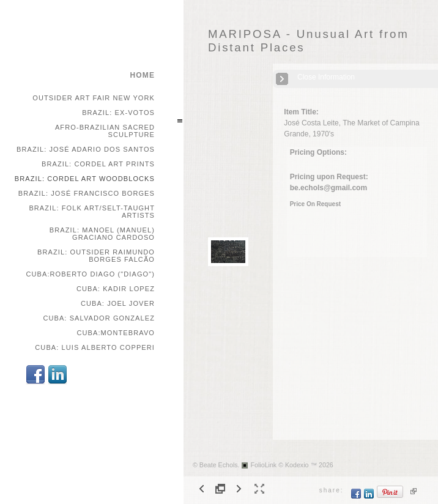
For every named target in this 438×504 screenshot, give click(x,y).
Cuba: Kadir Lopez (116, 289)
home (143, 75)
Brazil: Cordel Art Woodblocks (85, 179)
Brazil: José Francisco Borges (87, 193)
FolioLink (264, 465)
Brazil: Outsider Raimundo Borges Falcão (96, 256)
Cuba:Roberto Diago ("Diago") (90, 274)
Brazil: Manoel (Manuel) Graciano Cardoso (102, 234)
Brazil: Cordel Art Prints (98, 164)
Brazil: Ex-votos (118, 113)
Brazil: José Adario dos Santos (86, 149)
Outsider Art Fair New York (94, 98)
